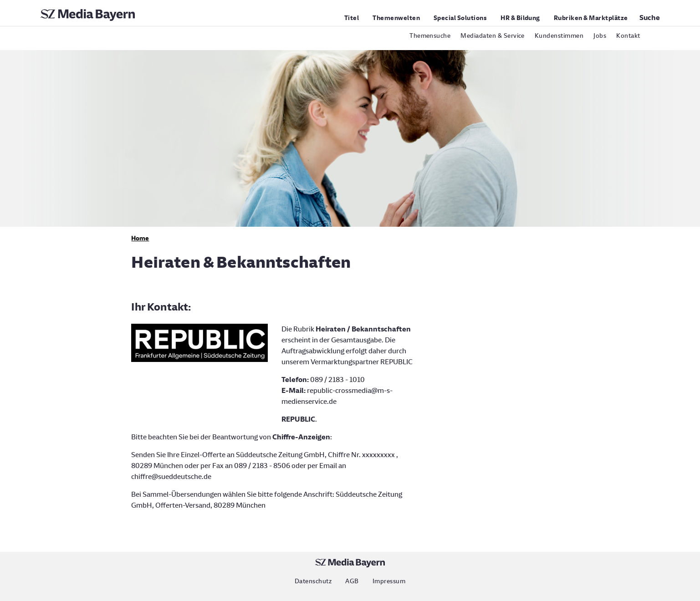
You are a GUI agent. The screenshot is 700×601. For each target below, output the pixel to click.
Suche (650, 18)
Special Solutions (460, 18)
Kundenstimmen (559, 36)
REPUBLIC (298, 419)
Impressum (389, 581)
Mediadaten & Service (493, 36)
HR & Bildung (520, 18)
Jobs (600, 36)
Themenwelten (396, 18)
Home (140, 238)
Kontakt (628, 36)
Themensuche (430, 36)
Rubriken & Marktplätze (591, 18)
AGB (352, 581)
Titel (352, 18)
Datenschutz (313, 581)
